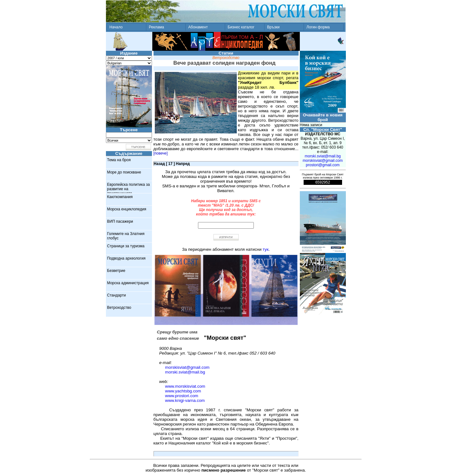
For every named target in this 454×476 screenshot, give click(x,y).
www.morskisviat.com (185, 386)
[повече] (161, 153)
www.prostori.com (182, 396)
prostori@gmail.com (323, 165)
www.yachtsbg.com (183, 391)
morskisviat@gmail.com (187, 367)
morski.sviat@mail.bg (185, 372)
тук (266, 249)
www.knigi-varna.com (185, 400)
